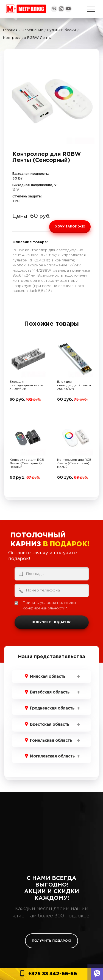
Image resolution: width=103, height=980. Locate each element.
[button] (90, 62)
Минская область (48, 677)
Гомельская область (51, 741)
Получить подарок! (51, 622)
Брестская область (50, 725)
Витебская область (50, 692)
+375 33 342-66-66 (53, 974)
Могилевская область (52, 756)
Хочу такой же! (70, 227)
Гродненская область (52, 708)
